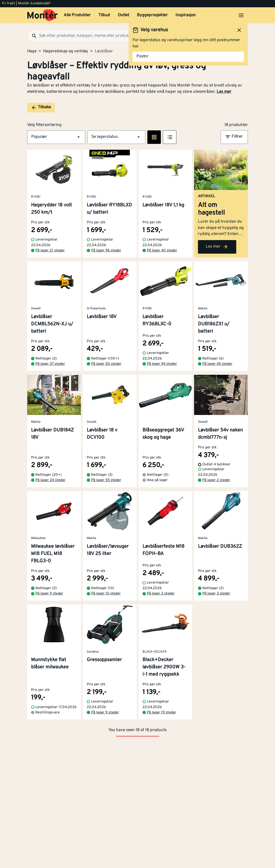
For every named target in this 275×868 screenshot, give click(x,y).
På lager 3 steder (216, 594)
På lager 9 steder (49, 594)
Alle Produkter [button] (77, 15)
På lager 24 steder (50, 480)
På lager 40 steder (162, 251)
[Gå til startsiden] (43, 15)
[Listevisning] (170, 137)
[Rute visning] (154, 137)
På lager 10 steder (106, 594)
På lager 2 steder (216, 480)
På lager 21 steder (50, 251)
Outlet (123, 15)
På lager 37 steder (50, 364)
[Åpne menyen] (241, 15)
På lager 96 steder (106, 251)
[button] (56, 137)
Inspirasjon (186, 15)
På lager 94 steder (162, 364)
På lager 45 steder (217, 364)
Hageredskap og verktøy (66, 51)
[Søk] (32, 36)
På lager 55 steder (106, 480)
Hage (32, 51)
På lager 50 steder (106, 364)
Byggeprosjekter (152, 15)
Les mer (224, 92)
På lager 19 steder (161, 713)
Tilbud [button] (104, 15)
